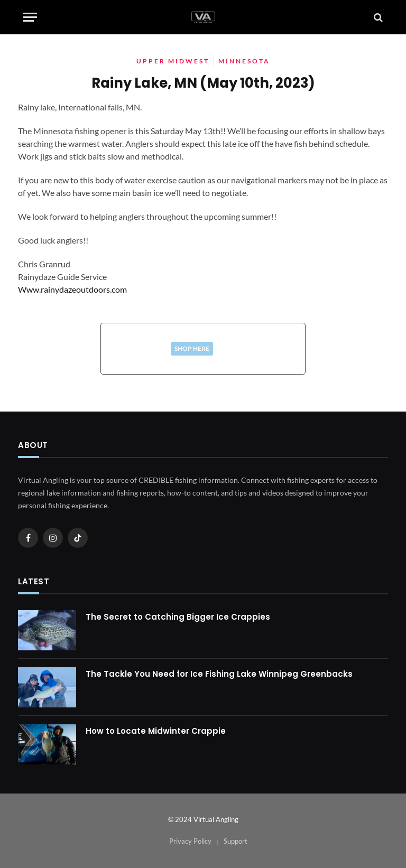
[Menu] (30, 17)
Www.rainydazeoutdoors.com (72, 289)
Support (236, 841)
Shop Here (192, 348)
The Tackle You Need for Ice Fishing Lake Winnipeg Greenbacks (219, 674)
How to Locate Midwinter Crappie (156, 731)
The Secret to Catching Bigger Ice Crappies (178, 617)
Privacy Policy (190, 841)
